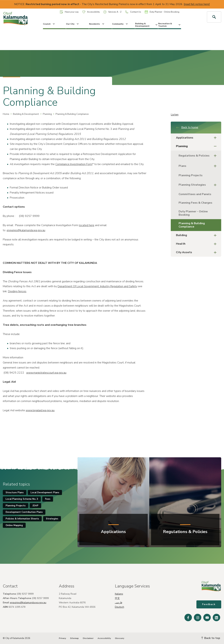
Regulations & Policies (199, 156)
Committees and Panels (195, 194)
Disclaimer (88, 638)
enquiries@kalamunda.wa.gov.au (26, 230)
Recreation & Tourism (170, 25)
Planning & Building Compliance (192, 225)
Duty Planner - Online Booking (162, 12)
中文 (117, 598)
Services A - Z (112, 12)
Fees (48, 499)
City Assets (197, 252)
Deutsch (120, 607)
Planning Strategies (199, 185)
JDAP (35, 506)
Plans (199, 166)
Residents (97, 24)
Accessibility (91, 12)
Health (197, 244)
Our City (73, 24)
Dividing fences (17, 291)
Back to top (211, 638)
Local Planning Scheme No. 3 (22, 499)
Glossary (120, 638)
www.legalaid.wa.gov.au (40, 410)
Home (6, 114)
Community (120, 24)
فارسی (119, 603)
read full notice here (197, 4)
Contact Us (133, 12)
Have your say (69, 12)
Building (197, 235)
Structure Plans (15, 493)
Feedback (209, 604)
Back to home (187, 127)
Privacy (62, 638)
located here (87, 225)
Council (49, 24)
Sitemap (74, 638)
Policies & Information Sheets (22, 519)
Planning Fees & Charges (195, 203)
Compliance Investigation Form (74, 164)
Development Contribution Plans (24, 512)
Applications (197, 138)
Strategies (52, 519)
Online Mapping (14, 525)
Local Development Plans (45, 493)
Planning (47, 114)
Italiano (119, 594)
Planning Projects (191, 175)
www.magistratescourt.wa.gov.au (46, 373)
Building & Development (147, 25)
